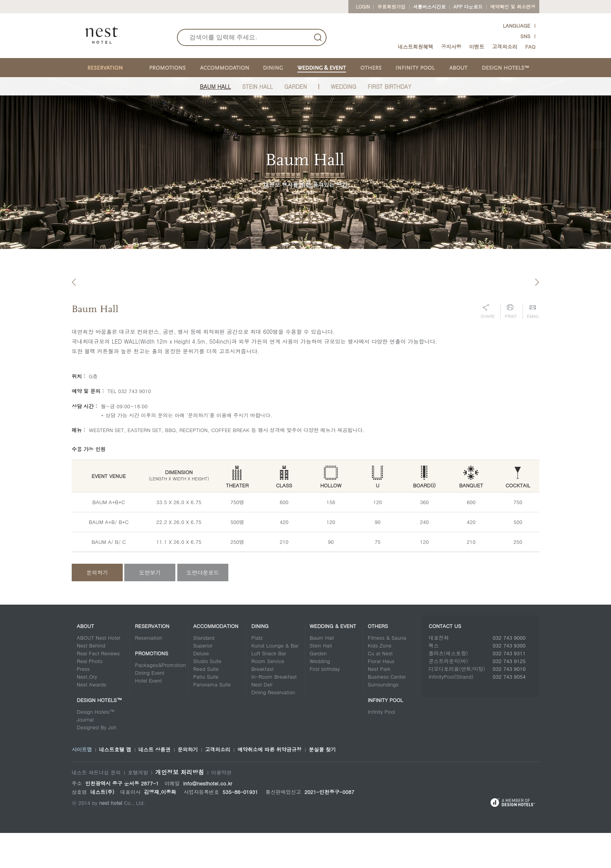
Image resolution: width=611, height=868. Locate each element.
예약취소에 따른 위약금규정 (269, 785)
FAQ (530, 47)
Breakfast (262, 704)
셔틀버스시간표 (429, 6)
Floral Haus (381, 696)
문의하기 (97, 607)
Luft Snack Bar (269, 688)
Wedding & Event (333, 661)
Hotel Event (148, 715)
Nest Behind (91, 680)
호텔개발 (138, 808)
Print (511, 347)
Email (533, 347)
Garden (296, 86)
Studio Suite (207, 696)
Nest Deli (262, 719)
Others (378, 661)
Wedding (343, 86)
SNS (525, 36)
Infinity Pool (386, 735)
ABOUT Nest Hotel (99, 673)
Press (83, 704)
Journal (85, 754)
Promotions (151, 688)
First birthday (325, 704)
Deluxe (201, 688)
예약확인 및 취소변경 (513, 6)
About (85, 661)
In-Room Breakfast (274, 712)
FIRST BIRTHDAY (390, 86)
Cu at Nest (380, 688)
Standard (204, 673)
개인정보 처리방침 (179, 807)
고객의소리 (505, 47)
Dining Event (149, 708)
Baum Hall (215, 86)
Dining (260, 661)
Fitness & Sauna (387, 673)
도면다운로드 (203, 607)
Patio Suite (206, 712)
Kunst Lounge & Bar (275, 680)
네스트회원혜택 (416, 47)
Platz (257, 673)
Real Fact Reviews (98, 688)
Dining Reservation (273, 727)
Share (488, 347)
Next (537, 298)
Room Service (268, 696)
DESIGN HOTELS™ (99, 735)
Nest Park (379, 704)
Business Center (387, 712)
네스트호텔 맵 (115, 785)
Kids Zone (380, 680)
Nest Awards (92, 719)
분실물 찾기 (322, 785)
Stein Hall (258, 86)
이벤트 (477, 47)
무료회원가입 (392, 6)
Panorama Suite (212, 719)
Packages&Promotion (160, 700)
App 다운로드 (468, 6)
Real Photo (90, 696)
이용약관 (221, 808)
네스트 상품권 (154, 785)
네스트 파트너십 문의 (96, 808)
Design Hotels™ (96, 747)
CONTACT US (445, 661)
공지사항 (451, 47)
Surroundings (383, 719)
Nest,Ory (87, 712)
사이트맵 (82, 785)
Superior (203, 680)
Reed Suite (206, 704)
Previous (74, 298)
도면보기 (150, 607)
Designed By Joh (97, 762)
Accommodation (216, 661)
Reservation (152, 661)
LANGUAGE (517, 26)
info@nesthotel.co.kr (208, 818)
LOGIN (363, 6)
